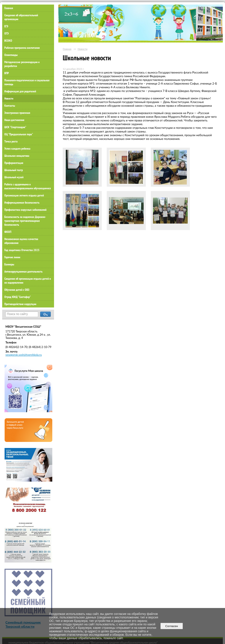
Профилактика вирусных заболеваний (25, 210)
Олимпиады (11, 55)
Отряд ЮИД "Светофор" (18, 297)
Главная (67, 49)
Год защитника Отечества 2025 (22, 250)
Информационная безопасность (22, 203)
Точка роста (11, 141)
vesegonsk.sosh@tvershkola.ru (24, 355)
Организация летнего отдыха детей (24, 195)
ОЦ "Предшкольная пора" (19, 134)
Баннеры (9, 264)
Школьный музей (14, 177)
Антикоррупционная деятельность (23, 271)
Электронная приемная (17, 113)
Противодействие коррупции (20, 304)
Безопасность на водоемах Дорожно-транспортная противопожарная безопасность (25, 221)
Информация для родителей (20, 91)
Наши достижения (14, 120)
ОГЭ (7, 33)
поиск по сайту (188, 7)
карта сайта (208, 7)
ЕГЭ (6, 26)
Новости (9, 98)
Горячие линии (12, 257)
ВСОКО (8, 41)
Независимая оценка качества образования (21, 241)
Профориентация (14, 163)
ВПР (7, 73)
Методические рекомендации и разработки (22, 64)
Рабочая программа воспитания (22, 48)
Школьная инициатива (17, 156)
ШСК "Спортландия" (15, 127)
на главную (167, 7)
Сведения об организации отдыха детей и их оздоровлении (28, 281)
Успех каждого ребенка (17, 149)
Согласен (172, 626)
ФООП (8, 232)
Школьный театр (14, 170)
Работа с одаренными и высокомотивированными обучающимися (28, 186)
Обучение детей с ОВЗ (17, 290)
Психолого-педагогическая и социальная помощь (27, 82)
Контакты (10, 106)
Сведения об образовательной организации (21, 17)
